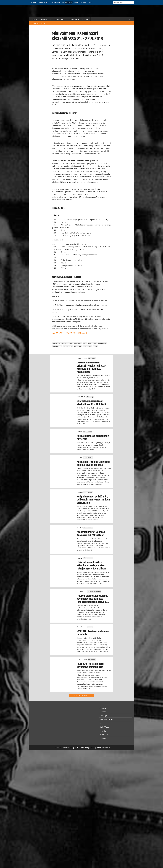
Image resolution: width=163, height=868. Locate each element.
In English (76, 2)
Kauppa (90, 2)
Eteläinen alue (102, 343)
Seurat (95, 346)
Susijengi (34, 2)
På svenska (83, 2)
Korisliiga (47, 2)
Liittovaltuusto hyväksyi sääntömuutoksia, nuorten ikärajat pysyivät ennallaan (91, 566)
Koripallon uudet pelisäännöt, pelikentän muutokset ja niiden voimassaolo (93, 500)
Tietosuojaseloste (103, 748)
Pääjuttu (55, 343)
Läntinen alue (92, 343)
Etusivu (35, 19)
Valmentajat (63, 343)
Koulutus (90, 627)
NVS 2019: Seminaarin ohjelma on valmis (93, 633)
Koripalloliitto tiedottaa (75, 343)
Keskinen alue (87, 346)
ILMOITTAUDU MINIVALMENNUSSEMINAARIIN (69, 333)
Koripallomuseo (46, 19)
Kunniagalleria (74, 19)
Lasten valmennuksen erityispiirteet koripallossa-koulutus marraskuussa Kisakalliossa (91, 367)
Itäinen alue (78, 346)
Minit (85, 343)
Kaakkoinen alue (57, 346)
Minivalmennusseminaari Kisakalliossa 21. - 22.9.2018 (91, 403)
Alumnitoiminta (60, 19)
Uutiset (43, 23)
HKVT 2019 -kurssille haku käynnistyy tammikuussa (90, 666)
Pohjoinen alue (68, 346)
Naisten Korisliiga (56, 2)
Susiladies (40, 2)
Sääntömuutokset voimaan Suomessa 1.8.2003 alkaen (91, 534)
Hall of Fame (69, 2)
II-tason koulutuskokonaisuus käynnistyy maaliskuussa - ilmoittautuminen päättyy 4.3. (93, 599)
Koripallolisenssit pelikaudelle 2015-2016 (93, 438)
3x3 (63, 2)
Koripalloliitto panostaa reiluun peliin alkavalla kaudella (93, 463)
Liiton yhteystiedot (87, 748)
